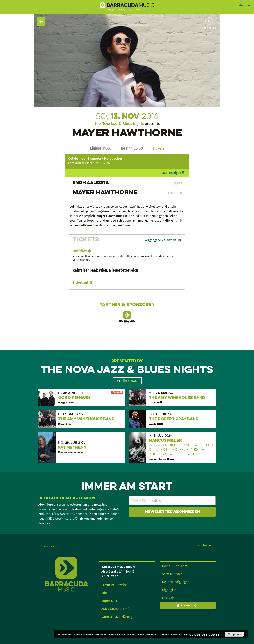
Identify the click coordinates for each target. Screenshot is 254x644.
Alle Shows (129, 381)
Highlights (169, 590)
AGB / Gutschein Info (116, 609)
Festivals (168, 598)
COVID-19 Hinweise (114, 585)
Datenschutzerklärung (117, 617)
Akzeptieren (234, 634)
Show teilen (209, 28)
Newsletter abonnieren (172, 512)
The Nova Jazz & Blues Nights (119, 124)
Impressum (109, 601)
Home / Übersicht (175, 566)
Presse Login (190, 605)
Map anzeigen (171, 173)
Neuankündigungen (176, 582)
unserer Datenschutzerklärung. (204, 634)
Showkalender (172, 574)
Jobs (104, 593)
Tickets (158, 148)
